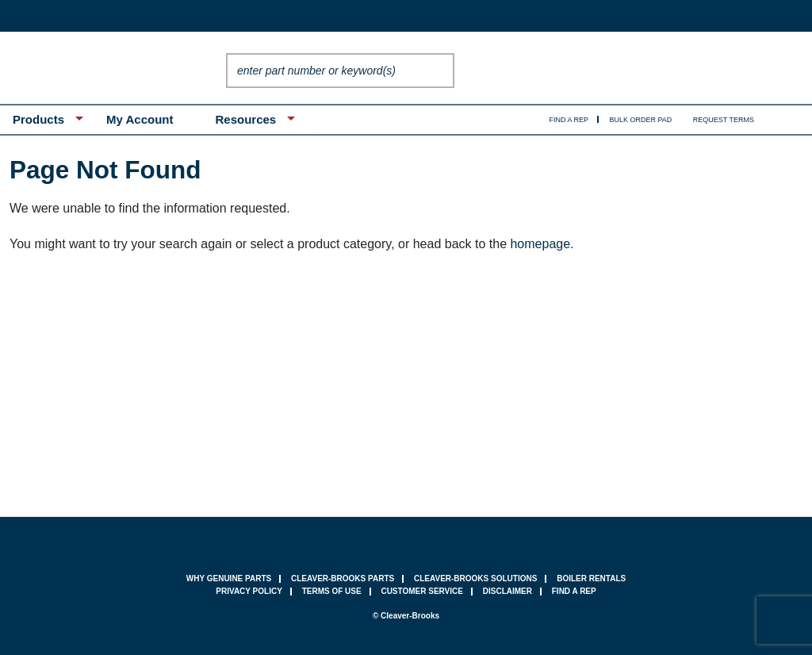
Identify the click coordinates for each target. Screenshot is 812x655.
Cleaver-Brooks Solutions (475, 578)
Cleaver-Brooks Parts (343, 578)
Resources (245, 119)
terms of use (332, 591)
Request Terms (724, 120)
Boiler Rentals (591, 578)
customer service (422, 591)
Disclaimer (507, 591)
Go (439, 71)
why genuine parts (229, 578)
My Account (140, 119)
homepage (540, 244)
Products (38, 119)
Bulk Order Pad (641, 120)
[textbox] (324, 71)
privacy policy (249, 591)
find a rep (574, 591)
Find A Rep (569, 120)
